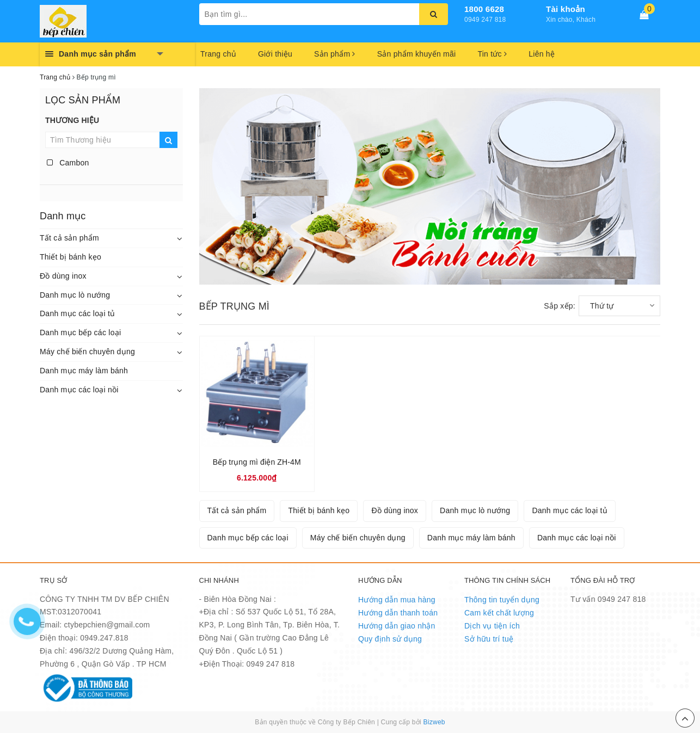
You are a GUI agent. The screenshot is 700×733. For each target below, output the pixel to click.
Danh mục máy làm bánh (84, 371)
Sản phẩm (335, 54)
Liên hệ (542, 54)
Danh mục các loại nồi (79, 390)
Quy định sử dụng (390, 639)
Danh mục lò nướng (75, 295)
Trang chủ (218, 54)
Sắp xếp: (560, 306)
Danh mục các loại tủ (77, 313)
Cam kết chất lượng (499, 613)
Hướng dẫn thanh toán (398, 613)
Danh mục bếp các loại (80, 332)
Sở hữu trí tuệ (489, 639)
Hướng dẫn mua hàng (397, 600)
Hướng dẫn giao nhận (397, 626)
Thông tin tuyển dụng (502, 600)
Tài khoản (566, 9)
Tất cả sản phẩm (69, 238)
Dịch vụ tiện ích (492, 626)
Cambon (68, 163)
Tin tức (492, 54)
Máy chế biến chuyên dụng (87, 352)
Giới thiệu (275, 54)
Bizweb (434, 722)
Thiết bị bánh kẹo (70, 257)
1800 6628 (484, 9)
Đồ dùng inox (63, 276)
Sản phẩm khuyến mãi (417, 54)
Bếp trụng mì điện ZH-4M (257, 462)
